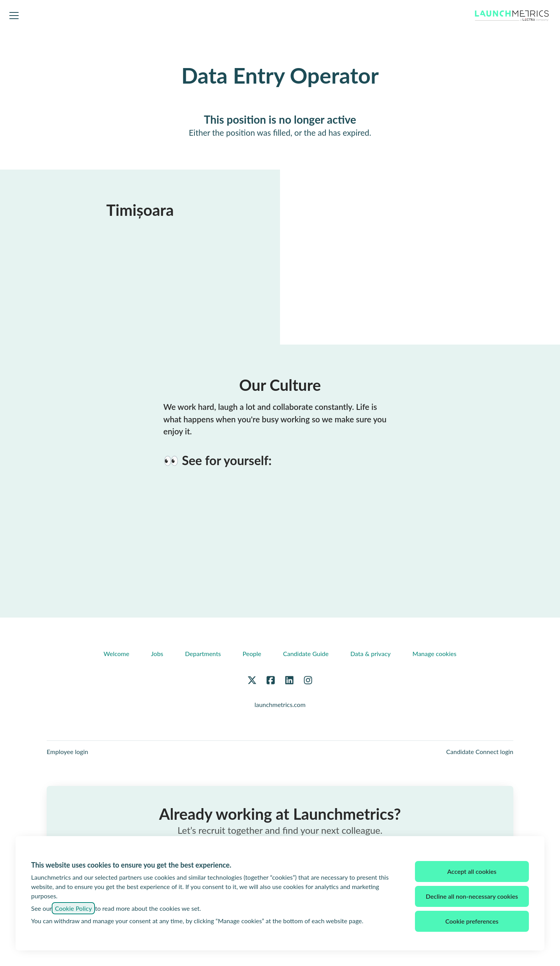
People (252, 654)
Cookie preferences (472, 921)
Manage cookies (435, 654)
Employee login (67, 752)
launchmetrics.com (280, 704)
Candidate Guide (306, 654)
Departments (203, 654)
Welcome (116, 654)
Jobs (157, 654)
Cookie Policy (73, 908)
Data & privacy (371, 654)
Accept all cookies (472, 871)
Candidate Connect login (480, 752)
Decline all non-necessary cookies (472, 896)
